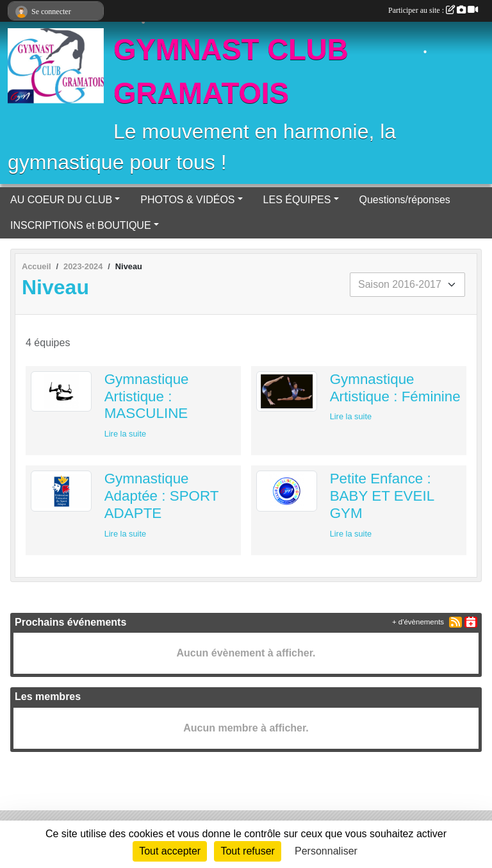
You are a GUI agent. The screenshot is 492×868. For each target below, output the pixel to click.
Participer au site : (433, 10)
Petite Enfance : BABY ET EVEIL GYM (382, 496)
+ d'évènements (418, 622)
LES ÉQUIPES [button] (297, 200)
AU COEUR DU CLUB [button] (61, 200)
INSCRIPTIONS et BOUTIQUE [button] (81, 225)
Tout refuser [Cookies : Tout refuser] (247, 851)
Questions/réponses (405, 200)
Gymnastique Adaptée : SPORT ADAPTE (161, 496)
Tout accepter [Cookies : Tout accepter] (170, 851)
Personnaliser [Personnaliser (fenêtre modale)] (326, 851)
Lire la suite (125, 434)
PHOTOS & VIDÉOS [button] (187, 200)
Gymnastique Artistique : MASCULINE (147, 396)
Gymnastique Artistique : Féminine (395, 388)
